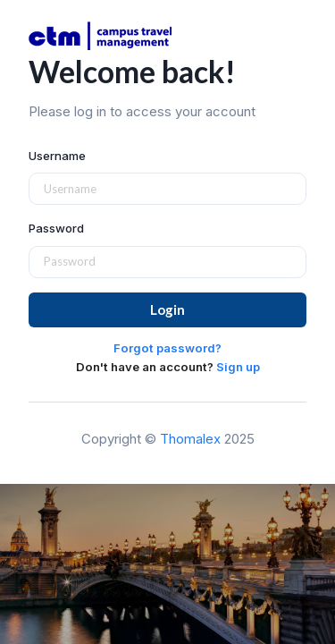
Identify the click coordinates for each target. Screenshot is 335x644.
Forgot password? (167, 348)
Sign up (238, 367)
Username (57, 156)
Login (167, 309)
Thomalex (190, 439)
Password (56, 228)
